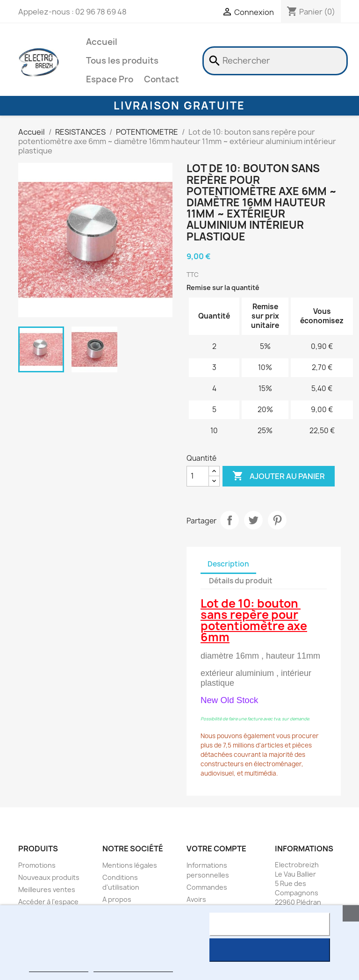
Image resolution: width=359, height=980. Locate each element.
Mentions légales (130, 865)
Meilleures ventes (47, 889)
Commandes (207, 887)
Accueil (102, 42)
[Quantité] (198, 476)
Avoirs (196, 899)
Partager (230, 520)
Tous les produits (122, 61)
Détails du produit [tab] (241, 581)
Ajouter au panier (279, 476)
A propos (117, 899)
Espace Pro (110, 79)
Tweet (253, 520)
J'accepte (269, 950)
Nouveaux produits (49, 877)
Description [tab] (228, 564)
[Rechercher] (275, 61)
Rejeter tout (269, 924)
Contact (162, 79)
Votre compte (216, 849)
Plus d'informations (58, 968)
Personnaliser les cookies (133, 968)
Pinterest (277, 520)
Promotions (37, 865)
